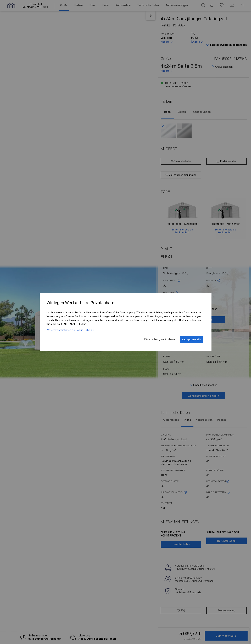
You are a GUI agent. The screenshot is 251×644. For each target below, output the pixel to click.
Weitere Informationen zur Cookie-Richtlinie (70, 328)
